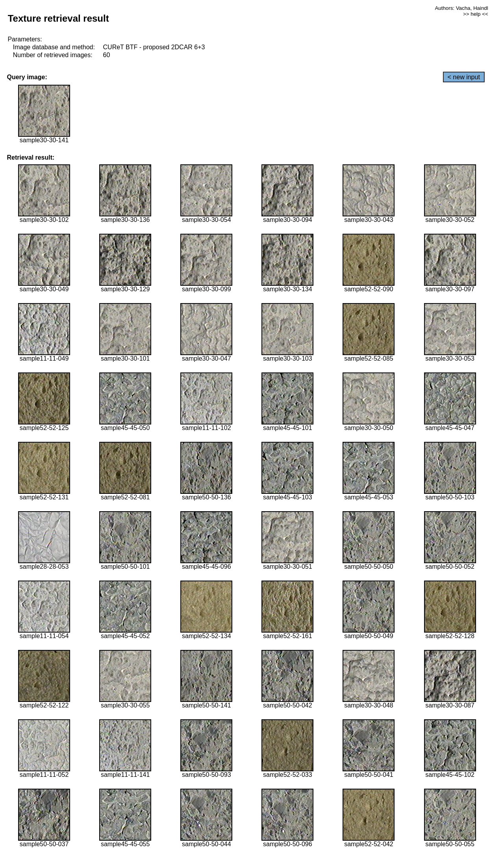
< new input (464, 77)
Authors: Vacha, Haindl (461, 8)
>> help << (476, 14)
